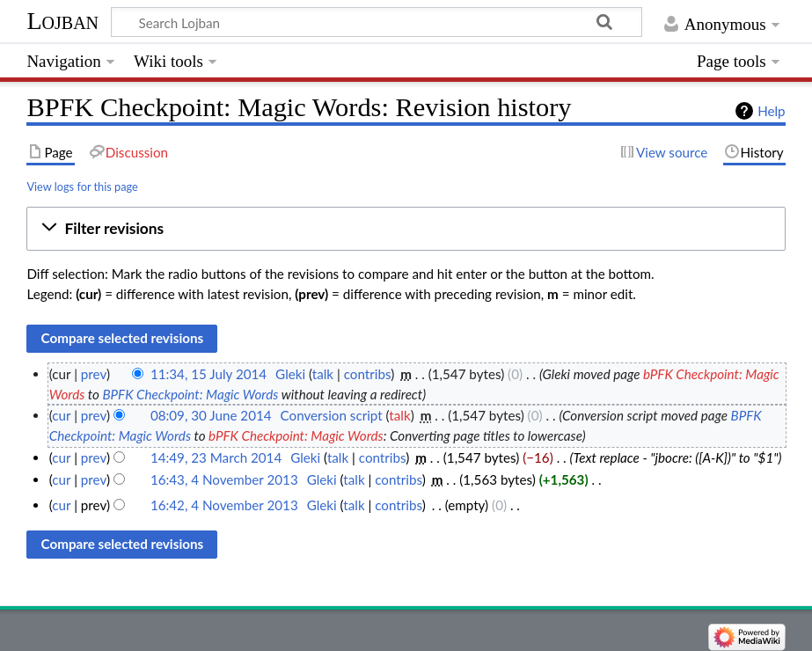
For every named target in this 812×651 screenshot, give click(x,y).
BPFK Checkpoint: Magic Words (190, 394)
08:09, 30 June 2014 (211, 415)
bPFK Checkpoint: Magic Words (296, 435)
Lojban (62, 21)
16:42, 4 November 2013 (224, 505)
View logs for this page (82, 187)
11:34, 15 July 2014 (208, 374)
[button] (406, 229)
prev (94, 374)
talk (323, 374)
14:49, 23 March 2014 (216, 457)
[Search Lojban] (377, 22)
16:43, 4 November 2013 (224, 479)
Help (771, 111)
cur (61, 415)
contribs (367, 374)
